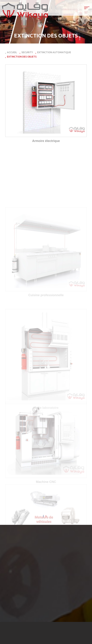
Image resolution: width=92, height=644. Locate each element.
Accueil (12, 53)
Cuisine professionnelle (46, 323)
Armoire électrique (46, 141)
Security (27, 53)
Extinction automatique (54, 53)
